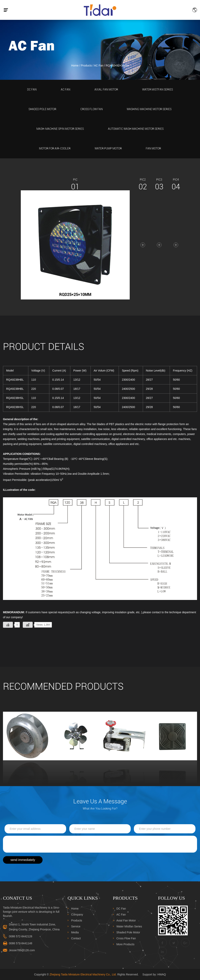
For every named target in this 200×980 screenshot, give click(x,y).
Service (76, 926)
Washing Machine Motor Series (149, 109)
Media (75, 932)
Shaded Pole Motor (42, 109)
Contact (76, 938)
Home (75, 65)
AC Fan (99, 65)
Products (86, 65)
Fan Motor (153, 148)
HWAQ (162, 974)
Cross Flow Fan (92, 109)
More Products (125, 944)
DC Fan (32, 90)
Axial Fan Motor (106, 90)
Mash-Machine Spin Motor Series (60, 129)
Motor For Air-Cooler (55, 148)
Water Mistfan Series (158, 90)
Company (77, 915)
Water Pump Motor (108, 148)
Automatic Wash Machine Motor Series (136, 129)
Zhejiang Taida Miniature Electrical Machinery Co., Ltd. (83, 974)
